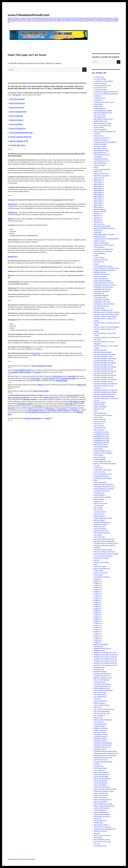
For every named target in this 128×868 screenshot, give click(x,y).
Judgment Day (81, 385)
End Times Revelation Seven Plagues (105, 392)
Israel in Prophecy (100, 495)
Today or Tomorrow (100, 730)
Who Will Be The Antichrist (102, 827)
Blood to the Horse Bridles (102, 226)
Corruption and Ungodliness (103, 251)
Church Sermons (99, 247)
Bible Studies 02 (99, 182)
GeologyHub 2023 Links (101, 436)
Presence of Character (101, 573)
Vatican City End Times (101, 777)
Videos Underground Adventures (104, 806)
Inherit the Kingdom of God (103, 474)
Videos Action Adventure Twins (104, 791)
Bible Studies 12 (99, 203)
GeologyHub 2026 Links (101, 443)
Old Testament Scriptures (102, 533)
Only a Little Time (99, 537)
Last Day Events (99, 506)
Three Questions (99, 722)
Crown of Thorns (99, 258)
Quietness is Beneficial (101, 644)
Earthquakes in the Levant (102, 302)
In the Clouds (98, 468)
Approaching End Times (101, 151)
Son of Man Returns (100, 697)
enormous (74, 408)
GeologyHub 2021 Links (101, 432)
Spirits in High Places (101, 701)
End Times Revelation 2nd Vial (103, 361)
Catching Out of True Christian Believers (106, 239)
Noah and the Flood (100, 529)
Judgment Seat (98, 501)
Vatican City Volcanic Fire (102, 787)
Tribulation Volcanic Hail (102, 747)
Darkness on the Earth (101, 260)
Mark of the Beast (99, 516)
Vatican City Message (100, 781)
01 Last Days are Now (100, 90)
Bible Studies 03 (99, 184)
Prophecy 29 (98, 638)
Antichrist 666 (99, 136)
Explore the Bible (99, 405)
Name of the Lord (70, 404)
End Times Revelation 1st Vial (103, 356)
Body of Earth (98, 230)
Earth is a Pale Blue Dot (101, 279)
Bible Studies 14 (99, 207)
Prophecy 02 (98, 581)
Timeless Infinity (99, 726)
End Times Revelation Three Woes (105, 394)
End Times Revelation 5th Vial (103, 373)
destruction (62, 408)
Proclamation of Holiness (102, 577)
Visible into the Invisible (41, 391)
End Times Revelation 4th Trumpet (105, 367)
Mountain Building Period (102, 522)
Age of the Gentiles (100, 117)
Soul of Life (97, 699)
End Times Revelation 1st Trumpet (105, 354)
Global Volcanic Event (101, 445)
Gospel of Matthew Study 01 (103, 451)
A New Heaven (98, 104)
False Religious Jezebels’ (25, 404)
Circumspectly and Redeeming (103, 249)
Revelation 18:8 (13, 257)
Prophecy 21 (98, 621)
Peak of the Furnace (100, 567)
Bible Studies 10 (99, 199)
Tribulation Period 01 (100, 737)
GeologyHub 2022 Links (101, 434)
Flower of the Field (100, 419)
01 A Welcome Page (100, 79)
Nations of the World (51, 397)
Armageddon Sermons (101, 159)
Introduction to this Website (103, 478)
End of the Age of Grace (101, 306)
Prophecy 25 (98, 630)
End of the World (99, 308)
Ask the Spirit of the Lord (102, 161)
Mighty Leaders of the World (103, 518)
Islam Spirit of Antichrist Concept (104, 487)
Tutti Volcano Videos (100, 768)
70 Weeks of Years (100, 98)
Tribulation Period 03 (100, 741)
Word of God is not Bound (102, 835)
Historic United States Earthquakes (105, 464)
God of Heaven (98, 449)
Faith (95, 411)
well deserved (58, 200)
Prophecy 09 (98, 596)
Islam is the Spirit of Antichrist (104, 485)
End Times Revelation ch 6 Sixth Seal (106, 390)
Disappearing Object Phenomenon (105, 270)
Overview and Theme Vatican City (21, 137)
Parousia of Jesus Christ (101, 562)
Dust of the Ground (100, 277)
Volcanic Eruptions (25, 372)
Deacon (96, 264)
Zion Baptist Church (100, 846)
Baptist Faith (98, 172)
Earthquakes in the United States (104, 304)
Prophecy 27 (98, 634)
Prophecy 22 (98, 623)
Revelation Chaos (99, 667)
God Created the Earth (101, 447)
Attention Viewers (100, 165)
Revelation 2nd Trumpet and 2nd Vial (106, 655)
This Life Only (98, 718)
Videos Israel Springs (101, 798)
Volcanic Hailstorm (100, 810)
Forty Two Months (100, 422)
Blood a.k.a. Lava (99, 224)
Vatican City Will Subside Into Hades (105, 789)
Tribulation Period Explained (103, 743)
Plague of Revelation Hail (102, 569)
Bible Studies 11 (99, 201)
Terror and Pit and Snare (102, 705)
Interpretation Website (101, 476)
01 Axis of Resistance (100, 83)
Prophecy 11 (98, 600)
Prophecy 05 (98, 588)
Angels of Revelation (100, 130)
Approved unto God (100, 153)
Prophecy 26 (98, 632)
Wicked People (35, 378)
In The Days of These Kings (102, 470)
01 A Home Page (99, 77)
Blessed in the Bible (100, 212)
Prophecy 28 (98, 636)
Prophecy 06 (98, 590)
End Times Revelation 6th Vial (103, 377)
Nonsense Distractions (101, 531)
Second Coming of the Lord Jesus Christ (38, 412)
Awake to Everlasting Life (102, 170)
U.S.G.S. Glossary (99, 770)
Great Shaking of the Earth (102, 462)
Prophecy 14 (98, 606)
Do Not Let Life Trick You (102, 275)
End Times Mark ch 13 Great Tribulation (106, 327)
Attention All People (100, 163)
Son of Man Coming (100, 695)
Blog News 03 (98, 218)
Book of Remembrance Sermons (104, 235)
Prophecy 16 (98, 611)
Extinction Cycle (99, 409)
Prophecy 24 (98, 627)
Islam (96, 480)
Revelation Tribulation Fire (102, 674)
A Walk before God (100, 109)
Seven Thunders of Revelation (103, 690)
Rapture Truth (98, 646)
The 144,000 (98, 707)
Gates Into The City (100, 428)
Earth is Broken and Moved (102, 281)
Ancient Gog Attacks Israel (102, 125)
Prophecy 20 (98, 619)
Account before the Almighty (103, 111)
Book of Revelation (100, 237)
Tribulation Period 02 (101, 739)
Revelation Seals (99, 669)
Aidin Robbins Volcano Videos (103, 119)
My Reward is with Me (101, 525)
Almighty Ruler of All (100, 121)
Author (96, 167)
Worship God (98, 838)
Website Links (98, 823)
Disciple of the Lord (100, 272)
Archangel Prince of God (102, 155)
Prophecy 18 (98, 615)
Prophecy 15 (98, 609)
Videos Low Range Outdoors (103, 800)
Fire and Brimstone (100, 413)
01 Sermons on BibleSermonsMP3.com (106, 92)
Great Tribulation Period (22, 370)
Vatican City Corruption (101, 772)
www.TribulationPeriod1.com (29, 15)
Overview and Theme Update (103, 550)
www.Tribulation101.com (102, 840)
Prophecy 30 (98, 640)
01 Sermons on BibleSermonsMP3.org (106, 94)
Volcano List (98, 819)
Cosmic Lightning (99, 254)
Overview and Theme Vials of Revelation (106, 554)
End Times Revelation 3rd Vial (103, 365)
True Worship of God (100, 760)
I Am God (97, 466)
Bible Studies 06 (99, 191)
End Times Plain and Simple (103, 352)
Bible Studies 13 (99, 205)
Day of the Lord (99, 262)
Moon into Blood (99, 520)
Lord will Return (99, 514)
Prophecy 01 (98, 579)
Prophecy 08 (98, 594)
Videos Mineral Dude (100, 802)
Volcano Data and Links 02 (102, 817)
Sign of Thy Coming (100, 693)
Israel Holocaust (99, 493)
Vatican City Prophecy (101, 783)
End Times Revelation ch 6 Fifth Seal (105, 384)
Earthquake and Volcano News (103, 287)
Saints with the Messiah (101, 680)
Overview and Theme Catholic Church (106, 543)
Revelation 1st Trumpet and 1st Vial (105, 653)
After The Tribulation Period (103, 113)
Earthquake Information (102, 291)
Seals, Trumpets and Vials (102, 686)
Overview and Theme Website (103, 556)
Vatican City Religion (100, 785)
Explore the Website (100, 407)
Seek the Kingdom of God (102, 688)
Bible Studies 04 (99, 186)
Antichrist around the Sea (102, 138)
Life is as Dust (98, 510)
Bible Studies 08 (99, 195)
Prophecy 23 (98, 625)
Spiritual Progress (99, 703)
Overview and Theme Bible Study (104, 541)
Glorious (41, 385)
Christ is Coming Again (101, 243)
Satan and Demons (100, 682)
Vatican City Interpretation (102, 779)
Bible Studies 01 (99, 180)
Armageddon (98, 157)
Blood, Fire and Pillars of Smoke (104, 228)
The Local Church (99, 716)
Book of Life (98, 233)
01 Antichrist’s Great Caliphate (103, 81)
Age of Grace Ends (100, 115)
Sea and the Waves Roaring (102, 684)
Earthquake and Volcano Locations (105, 285)
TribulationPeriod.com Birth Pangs (105, 756)
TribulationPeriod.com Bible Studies (105, 751)
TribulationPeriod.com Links (103, 758)
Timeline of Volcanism (101, 728)
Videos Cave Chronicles (101, 796)
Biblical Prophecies (100, 209)
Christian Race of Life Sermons (104, 245)
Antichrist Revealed (100, 144)
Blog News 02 (98, 216)
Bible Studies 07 (99, 193)
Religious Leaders (99, 651)
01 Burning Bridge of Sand (102, 85)
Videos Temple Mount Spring (103, 804)
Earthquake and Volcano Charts (104, 283)
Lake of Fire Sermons (101, 504)
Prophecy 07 (98, 592)
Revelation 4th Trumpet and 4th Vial (105, 659)
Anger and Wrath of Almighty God (105, 132)
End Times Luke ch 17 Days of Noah (105, 317)
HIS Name (39, 406)
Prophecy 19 (98, 617)
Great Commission (100, 457)
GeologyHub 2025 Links (101, 441)
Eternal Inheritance (100, 403)
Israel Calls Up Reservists (102, 491)
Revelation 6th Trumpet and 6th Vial (105, 663)
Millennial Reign (62, 381)
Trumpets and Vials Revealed (103, 762)
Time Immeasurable (100, 724)
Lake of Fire (11, 408)
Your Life (97, 844)
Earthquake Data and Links (102, 289)
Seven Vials (72, 376)
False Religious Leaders (68, 378)
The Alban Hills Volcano (17, 145)
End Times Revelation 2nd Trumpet (105, 359)
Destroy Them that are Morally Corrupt (106, 268)
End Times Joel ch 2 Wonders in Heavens (107, 312)
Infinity (48, 418)
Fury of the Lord (99, 424)
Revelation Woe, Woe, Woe (102, 676)
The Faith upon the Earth (102, 714)
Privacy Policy (98, 575)
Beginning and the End (101, 174)
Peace (96, 564)
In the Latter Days (99, 472)
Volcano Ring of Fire (100, 821)
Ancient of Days (99, 127)
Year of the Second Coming (102, 842)
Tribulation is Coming (101, 735)
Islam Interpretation (100, 483)
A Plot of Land (98, 106)
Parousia (97, 560)
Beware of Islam (99, 178)
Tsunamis (37, 372)
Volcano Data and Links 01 (102, 814)
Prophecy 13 (98, 604)
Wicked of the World (100, 831)
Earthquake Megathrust (101, 296)
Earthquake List (99, 293)
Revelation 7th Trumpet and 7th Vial (105, 665)
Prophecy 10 (98, 598)
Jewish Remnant (99, 499)
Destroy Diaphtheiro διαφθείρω (103, 266)
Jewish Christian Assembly (102, 497)
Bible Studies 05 (99, 188)
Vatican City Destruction (17, 103)
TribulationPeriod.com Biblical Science (106, 754)
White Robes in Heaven (101, 825)
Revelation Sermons (100, 672)
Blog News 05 (98, 222)
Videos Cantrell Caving (101, 793)
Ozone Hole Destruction (101, 558)
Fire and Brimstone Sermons (103, 415)
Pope (30, 408)
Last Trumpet (98, 508)
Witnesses (97, 833)
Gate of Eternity (99, 426)
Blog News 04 (98, 220)
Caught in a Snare (99, 241)
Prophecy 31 (98, 642)
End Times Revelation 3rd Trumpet (105, 363)
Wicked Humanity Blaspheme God (105, 829)
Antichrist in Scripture (101, 140)
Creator (96, 256)
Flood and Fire (98, 417)
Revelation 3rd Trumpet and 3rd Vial (105, 657)
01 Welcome (98, 96)
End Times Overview (100, 350)
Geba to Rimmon (99, 430)
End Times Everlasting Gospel (103, 310)
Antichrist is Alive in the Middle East (105, 142)
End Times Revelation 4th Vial (103, 369)
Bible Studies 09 (99, 197)
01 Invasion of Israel (100, 88)
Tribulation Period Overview (103, 745)
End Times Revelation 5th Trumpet (105, 371)
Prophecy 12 (98, 602)
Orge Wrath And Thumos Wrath (104, 539)
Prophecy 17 (98, 613)
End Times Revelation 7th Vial (103, 382)
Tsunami (97, 764)
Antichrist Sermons (100, 146)
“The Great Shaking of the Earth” (42, 366)
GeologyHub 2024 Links (101, 438)
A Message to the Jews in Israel (104, 102)
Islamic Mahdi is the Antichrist (104, 489)
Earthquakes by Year (100, 298)
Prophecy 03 (98, 583)
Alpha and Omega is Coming (103, 123)
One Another (98, 535)
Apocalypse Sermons (100, 149)
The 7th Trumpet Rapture (102, 711)
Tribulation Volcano (100, 749)
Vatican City (16, 95)
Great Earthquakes (100, 459)
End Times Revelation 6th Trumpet (105, 375)
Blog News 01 (98, 214)
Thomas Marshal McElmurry (103, 720)
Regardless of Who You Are (102, 648)
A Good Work (98, 100)
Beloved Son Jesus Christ (102, 176)
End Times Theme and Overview (104, 396)
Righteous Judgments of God (19, 141)
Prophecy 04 (98, 585)
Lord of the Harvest (100, 512)
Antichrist (97, 134)
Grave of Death (98, 455)
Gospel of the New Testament (103, 453)
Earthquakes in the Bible (102, 300)
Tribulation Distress (100, 733)
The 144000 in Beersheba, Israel (104, 709)
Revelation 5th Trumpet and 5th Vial (105, 661)
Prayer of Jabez (98, 571)
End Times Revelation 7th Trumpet (105, 380)
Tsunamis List (98, 766)
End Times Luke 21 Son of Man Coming (106, 314)
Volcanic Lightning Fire (101, 812)
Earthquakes (14, 372)
